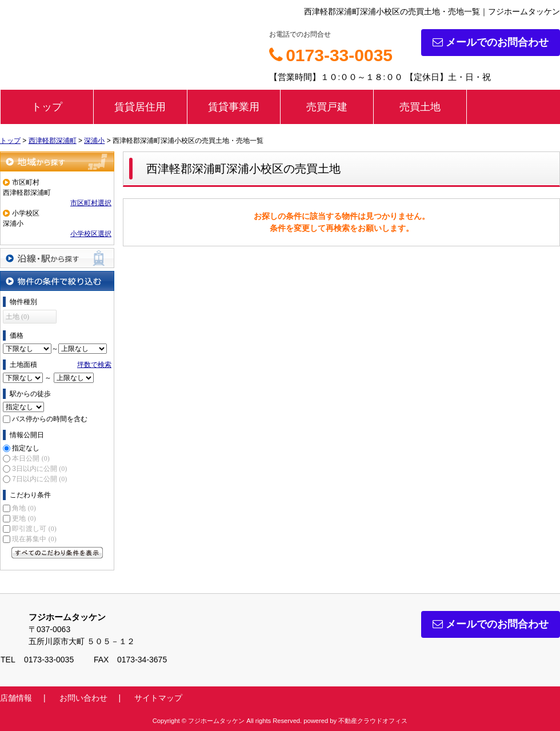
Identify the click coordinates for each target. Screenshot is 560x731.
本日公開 (31, 458)
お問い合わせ (83, 698)
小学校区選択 (91, 234)
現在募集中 (34, 539)
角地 (24, 508)
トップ (47, 107)
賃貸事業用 (234, 107)
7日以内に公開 (39, 479)
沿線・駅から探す (57, 258)
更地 (24, 518)
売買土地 (420, 107)
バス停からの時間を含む (50, 419)
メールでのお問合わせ (491, 42)
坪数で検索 (94, 365)
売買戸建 (327, 107)
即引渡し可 (34, 529)
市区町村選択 (91, 203)
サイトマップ (158, 698)
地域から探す (57, 161)
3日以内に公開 (39, 469)
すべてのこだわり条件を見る (57, 553)
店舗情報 (16, 698)
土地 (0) (17, 317)
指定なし (26, 448)
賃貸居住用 (140, 107)
